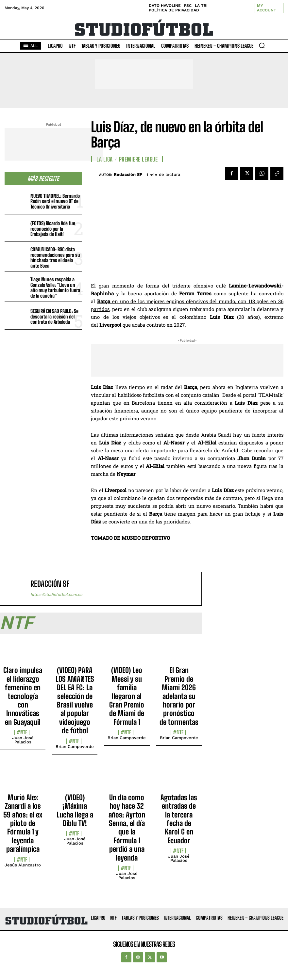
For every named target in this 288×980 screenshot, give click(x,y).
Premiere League (138, 159)
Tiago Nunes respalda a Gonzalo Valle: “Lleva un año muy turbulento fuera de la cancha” (55, 288)
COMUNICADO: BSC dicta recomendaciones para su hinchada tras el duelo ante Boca (55, 257)
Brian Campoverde (75, 747)
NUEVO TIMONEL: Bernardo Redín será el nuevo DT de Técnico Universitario (55, 201)
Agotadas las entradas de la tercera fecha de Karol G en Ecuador (179, 819)
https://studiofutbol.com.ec (56, 595)
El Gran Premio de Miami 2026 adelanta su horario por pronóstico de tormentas (179, 696)
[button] (262, 45)
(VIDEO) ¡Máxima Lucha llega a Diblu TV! (75, 810)
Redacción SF (128, 174)
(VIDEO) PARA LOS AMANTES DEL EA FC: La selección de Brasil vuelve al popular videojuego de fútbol (75, 700)
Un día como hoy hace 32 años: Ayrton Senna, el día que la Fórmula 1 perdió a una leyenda (127, 828)
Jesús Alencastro (23, 865)
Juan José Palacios (23, 740)
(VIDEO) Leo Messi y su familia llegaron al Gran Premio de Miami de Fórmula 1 (127, 696)
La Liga (105, 159)
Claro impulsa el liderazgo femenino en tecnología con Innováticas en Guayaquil (23, 696)
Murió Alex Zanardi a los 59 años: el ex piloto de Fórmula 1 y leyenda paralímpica (23, 823)
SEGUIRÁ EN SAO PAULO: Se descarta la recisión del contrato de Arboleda (54, 316)
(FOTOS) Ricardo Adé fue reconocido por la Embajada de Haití (53, 229)
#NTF (22, 732)
